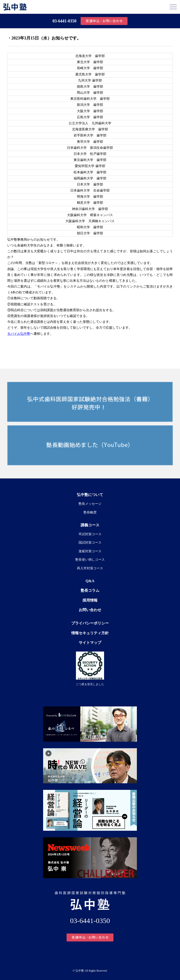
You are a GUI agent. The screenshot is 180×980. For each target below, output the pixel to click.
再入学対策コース (90, 568)
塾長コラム (90, 590)
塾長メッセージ (90, 504)
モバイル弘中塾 (19, 334)
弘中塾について (90, 495)
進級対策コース (90, 551)
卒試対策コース (90, 534)
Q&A (90, 581)
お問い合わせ (90, 610)
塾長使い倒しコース (90, 560)
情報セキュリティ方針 (90, 633)
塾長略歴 (90, 512)
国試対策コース (90, 543)
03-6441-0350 (64, 21)
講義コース (90, 525)
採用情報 (90, 600)
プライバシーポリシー (90, 623)
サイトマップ (90, 643)
